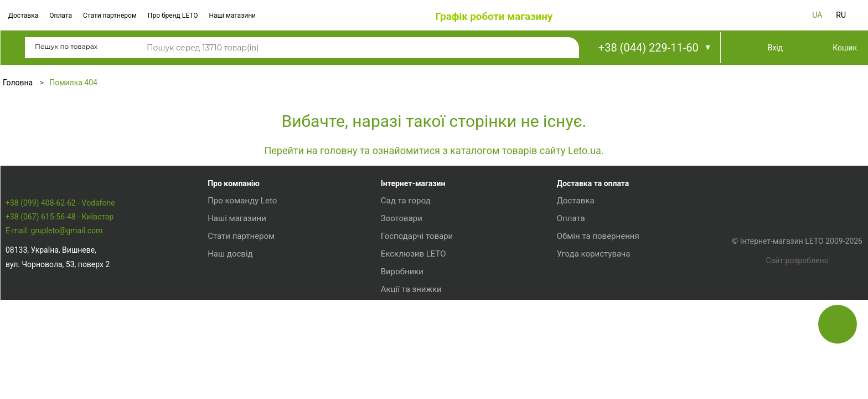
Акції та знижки (407, 374)
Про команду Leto (241, 285)
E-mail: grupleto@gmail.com (54, 339)
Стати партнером (110, 16)
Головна (18, 83)
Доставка (23, 16)
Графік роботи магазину (494, 17)
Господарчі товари (413, 321)
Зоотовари (398, 303)
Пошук (562, 48)
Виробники (398, 356)
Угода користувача (588, 339)
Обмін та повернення (593, 321)
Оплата (61, 16)
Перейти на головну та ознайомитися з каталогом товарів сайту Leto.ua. (434, 150)
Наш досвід (228, 339)
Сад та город (402, 285)
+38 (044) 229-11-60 (649, 48)
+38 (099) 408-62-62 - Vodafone (60, 310)
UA (817, 15)
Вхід (776, 48)
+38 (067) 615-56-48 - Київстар (60, 324)
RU (841, 15)
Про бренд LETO (173, 16)
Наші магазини (232, 16)
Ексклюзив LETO (410, 339)
